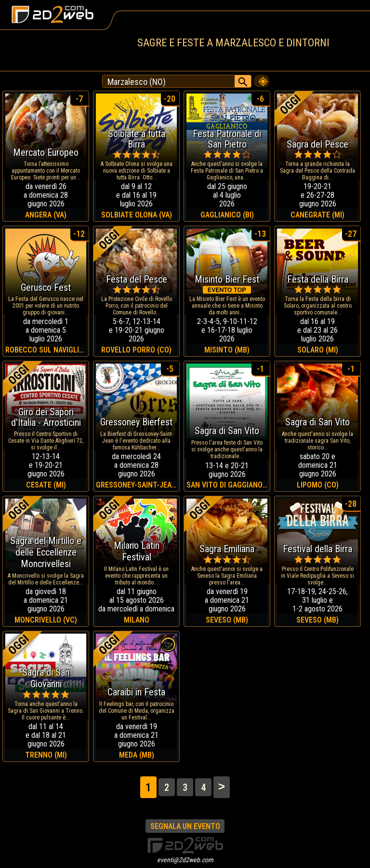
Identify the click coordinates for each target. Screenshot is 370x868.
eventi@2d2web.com (185, 860)
